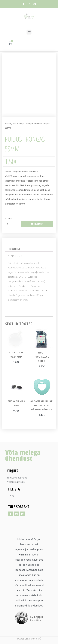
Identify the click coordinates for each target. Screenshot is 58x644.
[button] (29, 32)
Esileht (8, 124)
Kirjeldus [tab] (15, 249)
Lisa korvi (39, 224)
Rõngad (30, 124)
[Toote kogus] (12, 224)
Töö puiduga (19, 124)
